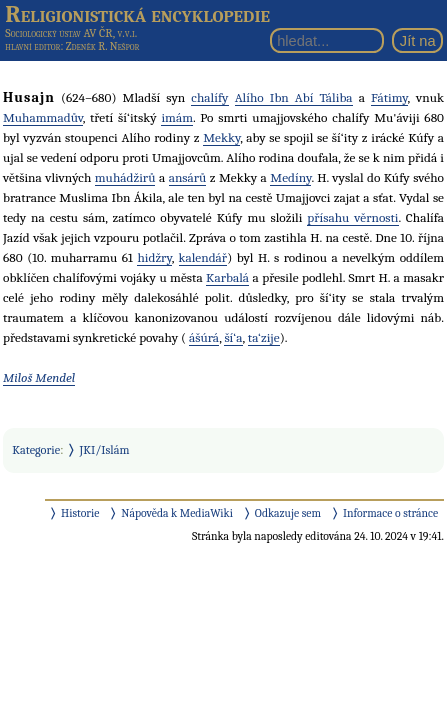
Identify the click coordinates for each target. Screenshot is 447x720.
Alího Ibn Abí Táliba (294, 97)
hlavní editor (32, 46)
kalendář (203, 257)
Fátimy (389, 97)
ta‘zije (264, 337)
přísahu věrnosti (352, 217)
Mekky (221, 137)
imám (177, 117)
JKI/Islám (105, 450)
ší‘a (233, 337)
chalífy (209, 97)
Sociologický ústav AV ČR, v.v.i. (71, 33)
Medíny (290, 177)
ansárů (188, 177)
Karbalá (227, 277)
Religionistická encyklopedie (137, 14)
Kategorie (36, 450)
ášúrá (204, 337)
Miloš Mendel (39, 377)
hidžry (154, 257)
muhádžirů (125, 177)
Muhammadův (43, 117)
